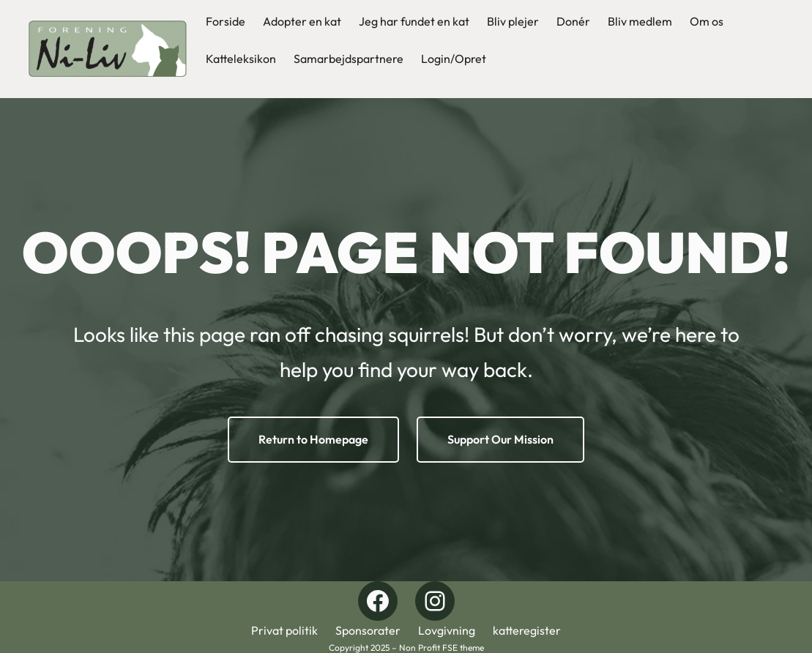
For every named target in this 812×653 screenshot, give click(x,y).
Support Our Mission (500, 439)
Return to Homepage (313, 439)
